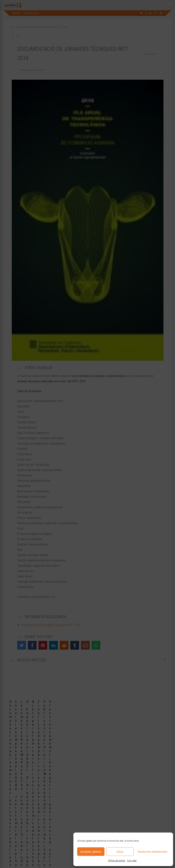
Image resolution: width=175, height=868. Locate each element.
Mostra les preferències (152, 852)
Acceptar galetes (91, 852)
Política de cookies (117, 861)
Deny (120, 852)
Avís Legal (132, 861)
